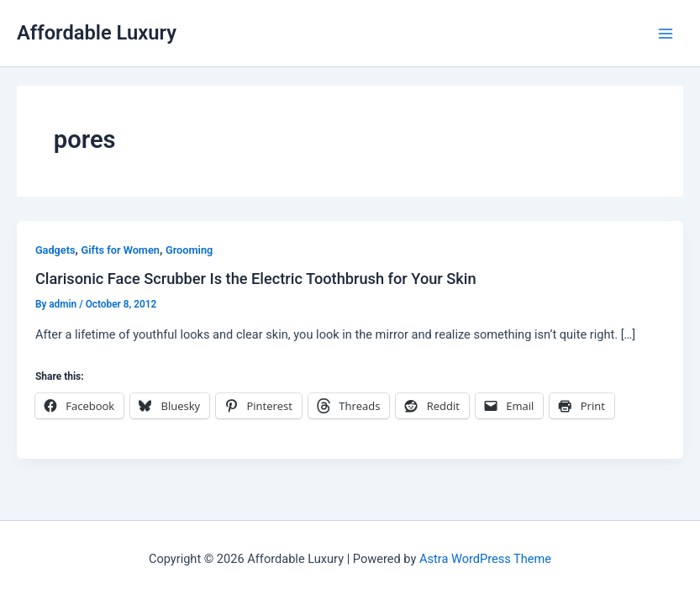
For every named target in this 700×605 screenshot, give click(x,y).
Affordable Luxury (97, 33)
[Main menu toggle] (666, 34)
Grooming (189, 250)
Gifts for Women (121, 250)
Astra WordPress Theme (485, 559)
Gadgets (55, 250)
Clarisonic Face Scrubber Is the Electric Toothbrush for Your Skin (256, 279)
